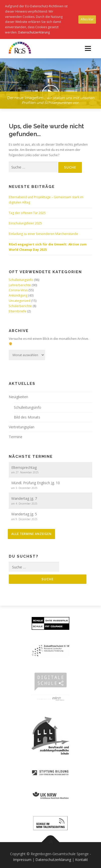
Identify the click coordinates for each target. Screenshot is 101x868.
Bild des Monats (27, 417)
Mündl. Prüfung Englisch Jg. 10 (36, 483)
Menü (88, 48)
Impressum (22, 860)
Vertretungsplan (22, 427)
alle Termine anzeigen (31, 534)
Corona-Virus (18, 290)
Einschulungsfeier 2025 (25, 223)
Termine (16, 437)
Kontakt (82, 860)
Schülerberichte (20, 306)
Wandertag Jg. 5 (24, 514)
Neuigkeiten (18, 397)
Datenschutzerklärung (53, 860)
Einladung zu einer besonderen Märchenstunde (43, 234)
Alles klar (87, 19)
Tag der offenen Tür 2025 (27, 213)
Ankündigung (18, 295)
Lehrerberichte (20, 285)
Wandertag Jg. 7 (24, 498)
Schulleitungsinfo (21, 280)
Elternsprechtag (24, 467)
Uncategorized (20, 301)
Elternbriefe (18, 311)
